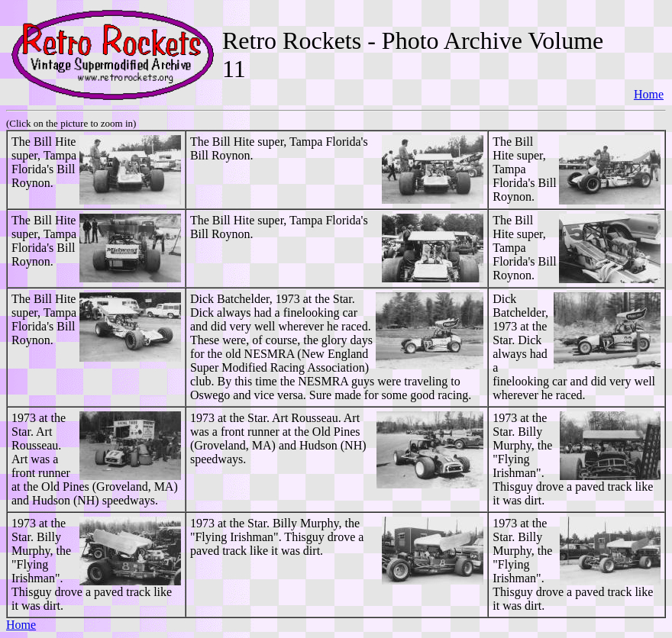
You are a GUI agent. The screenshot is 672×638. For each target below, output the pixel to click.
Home (649, 94)
